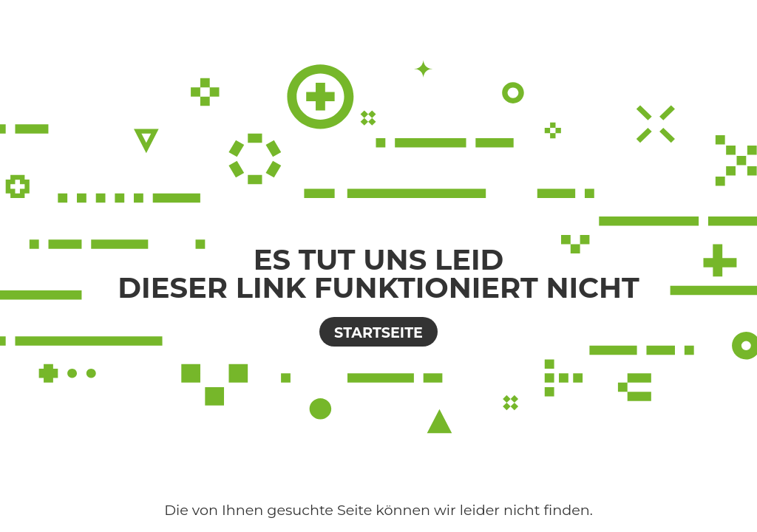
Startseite (378, 332)
